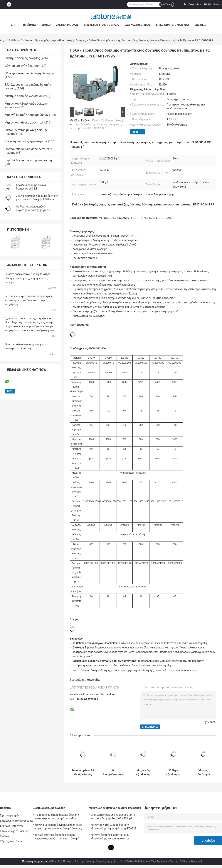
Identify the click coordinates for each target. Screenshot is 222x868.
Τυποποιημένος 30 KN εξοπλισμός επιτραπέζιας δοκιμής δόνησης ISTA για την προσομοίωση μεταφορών (83, 773)
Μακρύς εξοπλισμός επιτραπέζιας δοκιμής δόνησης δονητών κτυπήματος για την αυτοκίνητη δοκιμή (203, 773)
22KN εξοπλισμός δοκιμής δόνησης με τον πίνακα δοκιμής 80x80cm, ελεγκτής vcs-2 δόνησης (37, 199)
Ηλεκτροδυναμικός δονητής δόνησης (30, 73)
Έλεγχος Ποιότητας (138, 25)
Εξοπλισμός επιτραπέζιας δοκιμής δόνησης (60, 40)
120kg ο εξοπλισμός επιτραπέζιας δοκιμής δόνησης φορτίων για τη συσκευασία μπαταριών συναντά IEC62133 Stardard (173, 773)
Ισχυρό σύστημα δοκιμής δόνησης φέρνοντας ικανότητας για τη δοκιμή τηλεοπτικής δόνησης (57, 837)
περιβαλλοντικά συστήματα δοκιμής (29, 160)
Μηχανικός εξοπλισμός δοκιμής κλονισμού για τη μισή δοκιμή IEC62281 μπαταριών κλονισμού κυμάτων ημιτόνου (115, 827)
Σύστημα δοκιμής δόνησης (22, 58)
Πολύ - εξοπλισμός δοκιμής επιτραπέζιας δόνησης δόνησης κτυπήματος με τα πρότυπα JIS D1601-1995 (97, 124)
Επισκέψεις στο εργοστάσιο (102, 25)
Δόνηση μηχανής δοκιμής (22, 66)
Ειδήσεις (200, 25)
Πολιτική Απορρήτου (35, 862)
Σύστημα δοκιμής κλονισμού (24, 96)
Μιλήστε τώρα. (193, 4)
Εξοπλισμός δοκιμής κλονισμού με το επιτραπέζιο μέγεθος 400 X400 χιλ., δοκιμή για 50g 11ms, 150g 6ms (113, 817)
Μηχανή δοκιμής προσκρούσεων (26, 115)
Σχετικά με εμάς (67, 25)
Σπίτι (14, 25)
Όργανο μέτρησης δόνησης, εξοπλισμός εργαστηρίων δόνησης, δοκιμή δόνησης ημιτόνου (59, 827)
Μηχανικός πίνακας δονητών (24, 122)
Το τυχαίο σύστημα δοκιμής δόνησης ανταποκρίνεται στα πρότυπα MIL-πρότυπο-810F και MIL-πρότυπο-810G (57, 817)
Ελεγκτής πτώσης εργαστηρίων (26, 141)
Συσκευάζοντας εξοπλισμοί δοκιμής (176, 670)
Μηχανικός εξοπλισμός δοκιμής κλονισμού (115, 808)
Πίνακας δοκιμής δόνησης (96, 670)
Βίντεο (46, 25)
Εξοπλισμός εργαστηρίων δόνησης (133, 670)
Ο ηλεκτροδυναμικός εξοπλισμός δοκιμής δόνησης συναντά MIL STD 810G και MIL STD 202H (113, 773)
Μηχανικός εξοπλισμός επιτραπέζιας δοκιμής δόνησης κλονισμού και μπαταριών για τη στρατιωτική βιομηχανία (143, 773)
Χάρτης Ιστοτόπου (11, 841)
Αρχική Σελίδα (9, 40)
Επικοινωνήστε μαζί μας (173, 25)
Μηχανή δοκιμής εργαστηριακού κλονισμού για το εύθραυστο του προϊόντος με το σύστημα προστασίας (113, 837)
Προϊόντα (30, 25)
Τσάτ (135, 132)
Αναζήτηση (166, 4)
